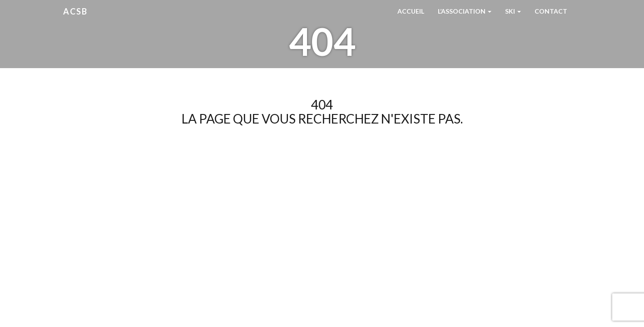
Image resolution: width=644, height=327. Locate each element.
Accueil (411, 11)
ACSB (75, 11)
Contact (551, 11)
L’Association (465, 11)
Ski (513, 11)
